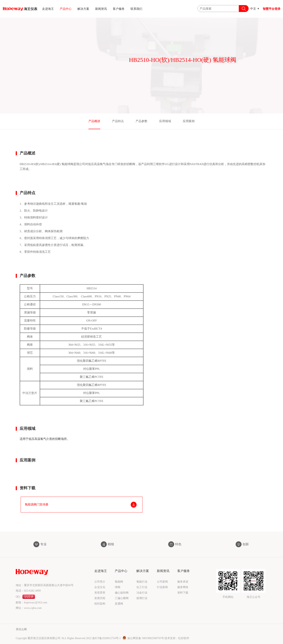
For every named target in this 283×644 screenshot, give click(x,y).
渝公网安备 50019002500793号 (143, 638)
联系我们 (136, 9)
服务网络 (183, 587)
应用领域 (165, 121)
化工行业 (142, 587)
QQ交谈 (29, 597)
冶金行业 (142, 593)
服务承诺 (183, 582)
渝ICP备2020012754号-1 (107, 638)
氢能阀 (119, 582)
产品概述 (94, 121)
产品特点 (118, 121)
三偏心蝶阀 (122, 598)
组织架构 (100, 604)
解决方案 (83, 9)
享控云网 (21, 629)
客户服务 (119, 9)
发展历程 (100, 598)
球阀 (118, 587)
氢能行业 (142, 582)
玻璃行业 (142, 598)
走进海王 (48, 9)
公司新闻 (162, 582)
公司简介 (100, 582)
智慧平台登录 (272, 9)
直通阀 (119, 604)
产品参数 (141, 121)
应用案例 (189, 121)
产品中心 (66, 9)
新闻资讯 (101, 9)
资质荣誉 (100, 593)
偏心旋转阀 (122, 593)
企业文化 (100, 587)
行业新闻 (162, 587)
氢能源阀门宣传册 (37, 512)
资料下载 (183, 593)
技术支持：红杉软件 (177, 638)
